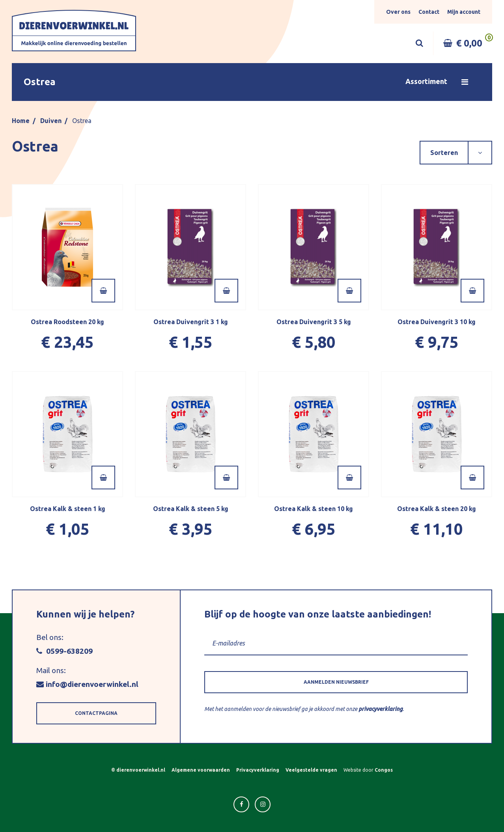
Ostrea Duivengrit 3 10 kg (437, 322)
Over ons (398, 12)
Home (21, 121)
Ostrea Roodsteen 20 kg (67, 322)
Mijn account (464, 12)
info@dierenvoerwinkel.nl (87, 684)
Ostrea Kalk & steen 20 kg (437, 509)
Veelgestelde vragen (311, 770)
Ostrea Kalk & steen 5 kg (191, 509)
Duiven (51, 121)
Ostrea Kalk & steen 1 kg (68, 509)
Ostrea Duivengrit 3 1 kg (191, 322)
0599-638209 (64, 651)
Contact (429, 12)
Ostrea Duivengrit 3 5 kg (314, 322)
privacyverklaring (381, 709)
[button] (252, 82)
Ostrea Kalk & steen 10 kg (314, 509)
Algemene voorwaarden (201, 770)
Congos (384, 770)
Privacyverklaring (258, 770)
